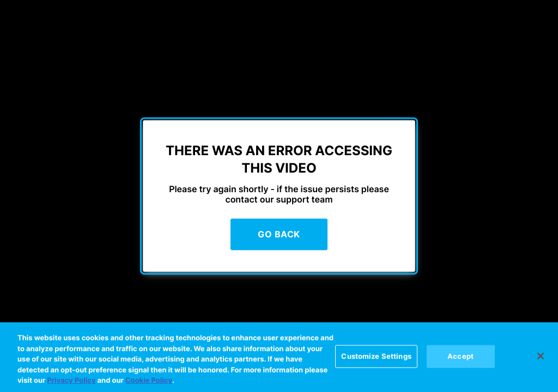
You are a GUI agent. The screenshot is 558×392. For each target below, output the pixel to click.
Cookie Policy (149, 381)
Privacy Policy (71, 381)
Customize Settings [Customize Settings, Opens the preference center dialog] (376, 356)
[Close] (541, 356)
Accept (460, 356)
